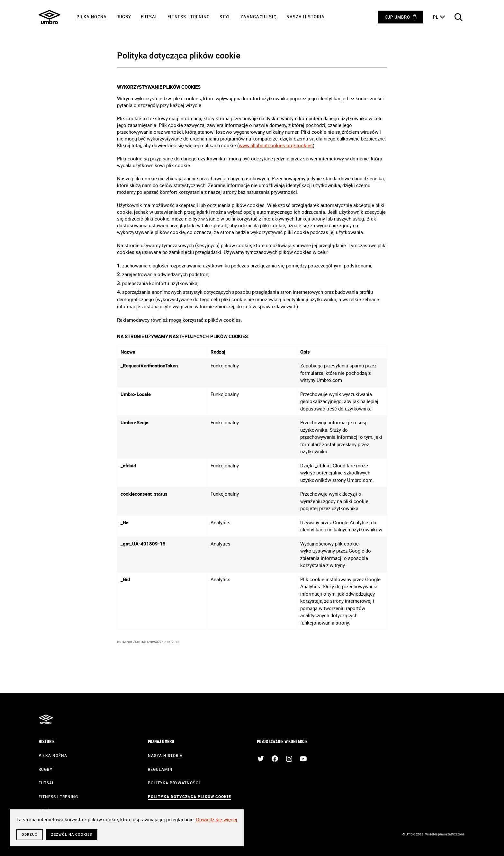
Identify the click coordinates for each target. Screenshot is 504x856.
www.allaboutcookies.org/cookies (276, 145)
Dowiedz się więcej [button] (217, 819)
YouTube (303, 759)
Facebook (275, 759)
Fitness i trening (189, 17)
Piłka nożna (92, 17)
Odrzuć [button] (30, 834)
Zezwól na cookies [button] (72, 834)
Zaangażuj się (259, 17)
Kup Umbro (397, 17)
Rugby (124, 17)
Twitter (261, 759)
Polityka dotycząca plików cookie (189, 797)
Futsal (149, 17)
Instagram (289, 759)
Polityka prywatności (174, 783)
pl (436, 17)
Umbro (50, 17)
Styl (225, 17)
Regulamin (160, 769)
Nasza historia (306, 17)
